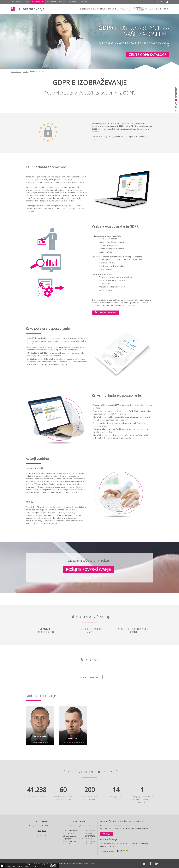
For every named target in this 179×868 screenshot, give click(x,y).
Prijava (106, 834)
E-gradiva (25, 72)
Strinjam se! (51, 866)
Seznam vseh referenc (90, 677)
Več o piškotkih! (55, 866)
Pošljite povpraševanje (88, 569)
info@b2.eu (42, 831)
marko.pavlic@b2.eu (78, 742)
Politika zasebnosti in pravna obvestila (68, 863)
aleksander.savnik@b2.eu (40, 742)
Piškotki (86, 863)
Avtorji (93, 863)
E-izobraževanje (16, 72)
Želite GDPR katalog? (147, 55)
